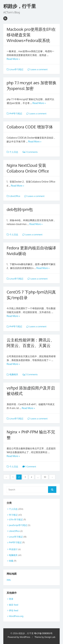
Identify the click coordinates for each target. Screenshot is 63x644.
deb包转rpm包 (20, 209)
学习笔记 (13, 515)
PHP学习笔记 (16, 113)
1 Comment (29, 466)
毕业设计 (13, 549)
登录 (11, 599)
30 (45, 477)
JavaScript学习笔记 (18, 525)
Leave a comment (38, 69)
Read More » (13, 59)
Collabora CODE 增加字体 (30, 127)
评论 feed (14, 610)
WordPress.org (16, 616)
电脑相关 (14, 374)
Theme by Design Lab (45, 637)
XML (9, 580)
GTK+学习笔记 (16, 519)
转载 (11, 561)
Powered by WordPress (19, 637)
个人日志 (14, 152)
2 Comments (30, 152)
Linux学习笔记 (16, 69)
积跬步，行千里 (20, 6)
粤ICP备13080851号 (43, 633)
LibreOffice (15, 196)
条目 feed (14, 605)
